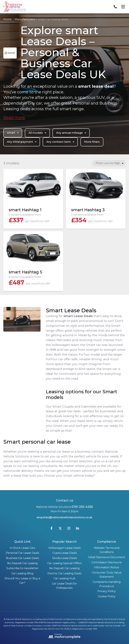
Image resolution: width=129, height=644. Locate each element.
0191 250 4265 (82, 507)
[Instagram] (69, 529)
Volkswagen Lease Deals (64, 548)
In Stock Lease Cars (22, 548)
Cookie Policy (107, 596)
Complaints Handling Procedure (107, 584)
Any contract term (61, 142)
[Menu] (123, 7)
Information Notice (107, 567)
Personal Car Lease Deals (22, 553)
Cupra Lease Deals (64, 553)
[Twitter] (60, 529)
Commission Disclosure (107, 562)
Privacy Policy (107, 591)
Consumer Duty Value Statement (107, 575)
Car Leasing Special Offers (64, 563)
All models (38, 133)
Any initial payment (22, 142)
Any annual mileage (72, 133)
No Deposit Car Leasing (22, 563)
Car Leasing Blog (22, 573)
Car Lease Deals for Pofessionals (64, 586)
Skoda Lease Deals (64, 558)
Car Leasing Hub (64, 578)
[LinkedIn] (77, 529)
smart (13, 133)
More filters (92, 142)
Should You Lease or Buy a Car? (22, 581)
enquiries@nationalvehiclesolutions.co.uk (64, 517)
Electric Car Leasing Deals (64, 573)
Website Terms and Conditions (107, 550)
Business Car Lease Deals (22, 558)
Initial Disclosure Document (107, 557)
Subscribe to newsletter (22, 568)
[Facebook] (51, 529)
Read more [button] (14, 117)
